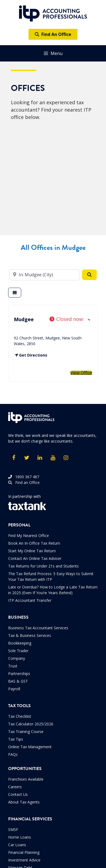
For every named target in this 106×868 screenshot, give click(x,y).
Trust (13, 666)
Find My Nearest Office (29, 536)
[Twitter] (27, 458)
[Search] (89, 275)
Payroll (14, 689)
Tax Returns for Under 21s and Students (43, 566)
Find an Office (24, 482)
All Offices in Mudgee (53, 248)
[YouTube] (53, 458)
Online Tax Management (30, 747)
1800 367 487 (24, 477)
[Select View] (15, 293)
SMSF (13, 829)
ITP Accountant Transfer (30, 600)
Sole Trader (18, 651)
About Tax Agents (24, 802)
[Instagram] (66, 458)
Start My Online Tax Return (32, 551)
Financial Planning (24, 852)
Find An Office (53, 34)
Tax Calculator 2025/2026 (31, 724)
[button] (70, 319)
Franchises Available (26, 779)
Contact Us (18, 794)
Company (17, 658)
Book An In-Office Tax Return (34, 543)
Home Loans (20, 837)
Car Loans (17, 845)
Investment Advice (24, 860)
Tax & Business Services (30, 635)
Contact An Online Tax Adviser (35, 558)
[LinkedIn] (40, 458)
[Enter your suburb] (45, 275)
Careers (15, 787)
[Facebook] (14, 458)
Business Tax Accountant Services (38, 628)
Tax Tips (16, 739)
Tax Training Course (26, 731)
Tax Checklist (20, 716)
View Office (81, 373)
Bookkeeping (20, 643)
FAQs (13, 754)
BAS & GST (18, 681)
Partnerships (19, 674)
